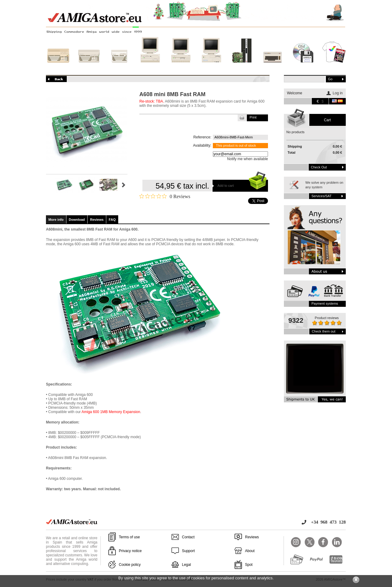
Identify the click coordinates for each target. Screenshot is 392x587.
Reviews (97, 220)
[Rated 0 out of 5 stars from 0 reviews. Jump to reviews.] (165, 196)
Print (253, 117)
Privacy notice (130, 551)
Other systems (273, 66)
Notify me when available (248, 159)
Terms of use (129, 537)
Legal (186, 565)
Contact (188, 537)
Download (77, 220)
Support (188, 551)
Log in (338, 93)
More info (56, 220)
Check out (319, 167)
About (250, 551)
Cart (328, 120)
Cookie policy (130, 565)
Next (124, 185)
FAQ (112, 220)
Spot (249, 565)
